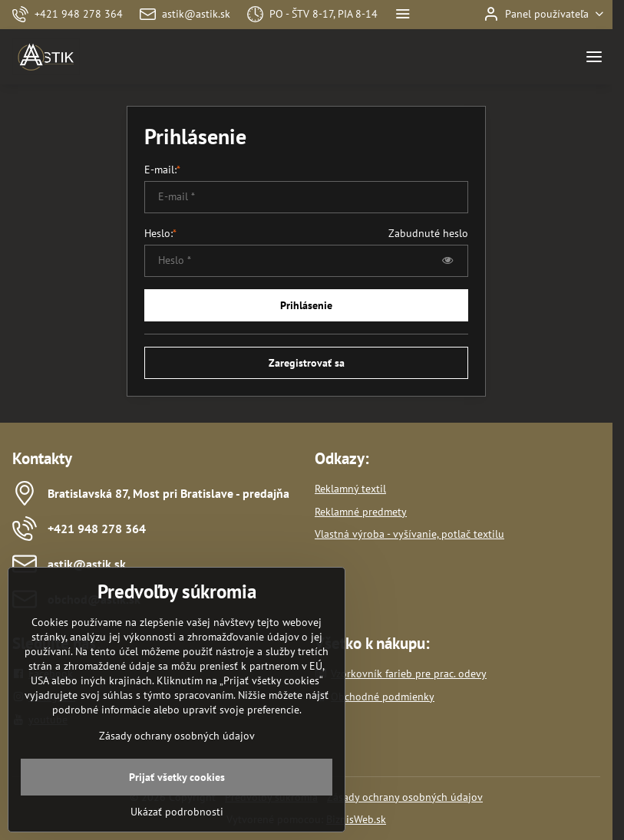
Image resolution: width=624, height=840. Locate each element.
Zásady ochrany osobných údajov (405, 797)
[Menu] (594, 57)
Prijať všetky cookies (177, 802)
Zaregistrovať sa (307, 363)
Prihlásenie (306, 305)
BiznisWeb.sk (356, 819)
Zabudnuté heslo (428, 233)
